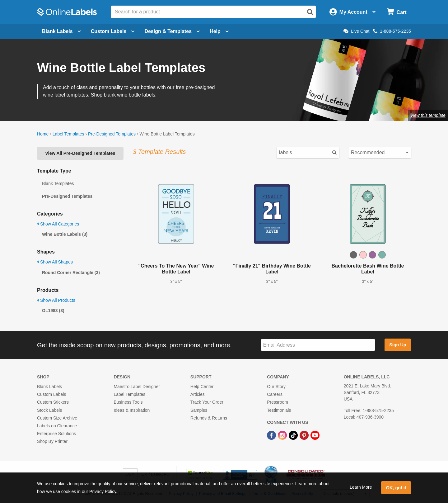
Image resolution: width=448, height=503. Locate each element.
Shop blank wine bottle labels (123, 95)
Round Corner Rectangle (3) (71, 273)
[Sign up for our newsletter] (318, 345)
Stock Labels (49, 410)
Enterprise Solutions (56, 434)
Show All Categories (58, 224)
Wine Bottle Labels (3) (65, 234)
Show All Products (56, 300)
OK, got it (396, 488)
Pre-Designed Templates (112, 134)
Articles (198, 394)
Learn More (361, 487)
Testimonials (279, 410)
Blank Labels (49, 387)
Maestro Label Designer (137, 387)
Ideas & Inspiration (132, 410)
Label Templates (68, 134)
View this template (428, 115)
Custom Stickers (53, 402)
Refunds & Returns (209, 418)
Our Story (276, 387)
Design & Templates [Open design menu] (172, 31)
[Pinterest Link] (305, 435)
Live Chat (356, 31)
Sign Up (398, 345)
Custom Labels (51, 394)
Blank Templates (58, 183)
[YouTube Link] (315, 435)
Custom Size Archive (57, 418)
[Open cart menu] (397, 12)
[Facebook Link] (272, 435)
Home (43, 134)
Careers (275, 394)
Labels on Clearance (57, 426)
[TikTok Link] (294, 435)
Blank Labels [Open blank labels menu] (61, 31)
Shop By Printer (52, 441)
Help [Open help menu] (219, 31)
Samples (199, 410)
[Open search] (310, 12)
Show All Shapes (55, 262)
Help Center (202, 387)
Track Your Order (207, 402)
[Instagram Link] (283, 435)
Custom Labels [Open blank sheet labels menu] (113, 31)
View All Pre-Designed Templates (80, 153)
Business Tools (128, 402)
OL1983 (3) (53, 311)
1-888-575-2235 (392, 31)
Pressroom (278, 402)
